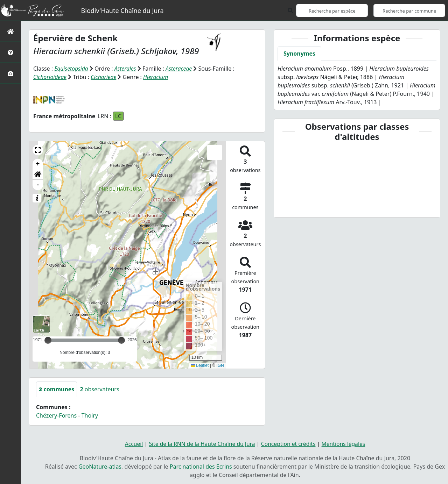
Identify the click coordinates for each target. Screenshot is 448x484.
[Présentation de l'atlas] (10, 52)
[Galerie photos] (10, 73)
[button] (38, 150)
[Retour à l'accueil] (10, 31)
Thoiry (90, 415)
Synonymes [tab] (299, 54)
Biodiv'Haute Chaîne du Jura (122, 10)
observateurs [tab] (99, 389)
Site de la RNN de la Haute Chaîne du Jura (201, 443)
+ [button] (38, 164)
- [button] (38, 185)
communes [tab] (57, 389)
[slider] (121, 340)
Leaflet (200, 365)
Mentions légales (345, 443)
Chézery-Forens (56, 415)
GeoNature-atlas (100, 466)
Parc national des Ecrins (201, 466)
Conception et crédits (289, 443)
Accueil (131, 443)
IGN (220, 365)
